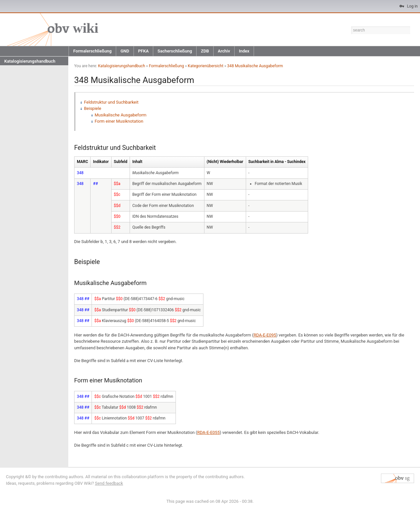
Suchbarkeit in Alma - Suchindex (277, 162)
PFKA (143, 51)
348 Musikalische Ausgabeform (255, 66)
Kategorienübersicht (205, 66)
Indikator (101, 162)
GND (125, 51)
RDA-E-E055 (209, 432)
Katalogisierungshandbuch (30, 61)
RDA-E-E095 (265, 335)
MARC (82, 162)
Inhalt (137, 162)
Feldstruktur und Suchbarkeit (111, 102)
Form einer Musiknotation (119, 121)
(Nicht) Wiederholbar (225, 162)
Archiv (224, 51)
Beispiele (93, 108)
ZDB (205, 51)
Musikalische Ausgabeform (121, 115)
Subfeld (121, 162)
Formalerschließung (92, 51)
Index (244, 51)
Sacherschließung (175, 51)
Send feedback (109, 483)
